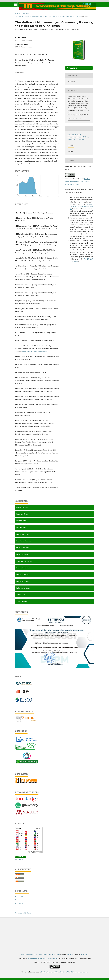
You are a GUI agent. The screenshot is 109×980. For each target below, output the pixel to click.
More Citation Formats (77, 119)
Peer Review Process (24, 541)
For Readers (19, 896)
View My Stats (20, 859)
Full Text (73, 68)
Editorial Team (21, 521)
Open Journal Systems (23, 913)
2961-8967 (84, 954)
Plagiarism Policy (22, 554)
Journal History (22, 601)
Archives (25, 14)
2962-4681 (70, 954)
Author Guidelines (23, 507)
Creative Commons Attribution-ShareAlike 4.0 (81, 206)
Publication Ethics (23, 534)
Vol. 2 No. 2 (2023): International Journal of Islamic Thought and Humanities (48, 16)
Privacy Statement (23, 568)
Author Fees (21, 595)
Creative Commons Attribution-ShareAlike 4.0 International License (78, 182)
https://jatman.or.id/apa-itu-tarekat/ (35, 351)
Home (18, 14)
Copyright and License (24, 561)
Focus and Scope (22, 514)
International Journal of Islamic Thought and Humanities (40, 954)
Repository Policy (22, 574)
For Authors (19, 899)
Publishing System (23, 581)
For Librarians (20, 903)
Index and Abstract (23, 588)
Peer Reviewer (21, 527)
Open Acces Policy (23, 548)
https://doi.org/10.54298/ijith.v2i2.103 (34, 54)
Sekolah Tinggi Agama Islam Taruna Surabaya (43, 958)
